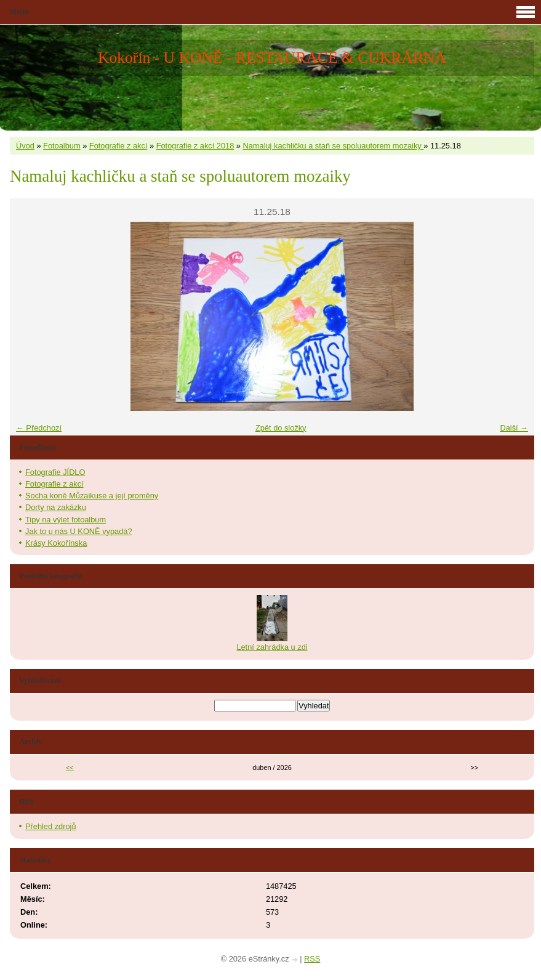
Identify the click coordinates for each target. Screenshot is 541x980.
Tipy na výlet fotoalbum (66, 520)
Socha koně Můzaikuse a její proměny (92, 496)
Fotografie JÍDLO (55, 472)
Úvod (25, 146)
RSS (312, 959)
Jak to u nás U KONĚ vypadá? (79, 531)
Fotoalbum (62, 146)
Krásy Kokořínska (56, 543)
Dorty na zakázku (56, 507)
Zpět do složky (281, 428)
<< (70, 767)
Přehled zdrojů (51, 826)
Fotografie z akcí (118, 146)
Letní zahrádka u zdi (272, 647)
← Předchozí (39, 428)
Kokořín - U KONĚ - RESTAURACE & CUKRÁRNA (272, 58)
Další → (514, 428)
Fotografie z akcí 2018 (195, 146)
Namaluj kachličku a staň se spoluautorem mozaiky (334, 146)
